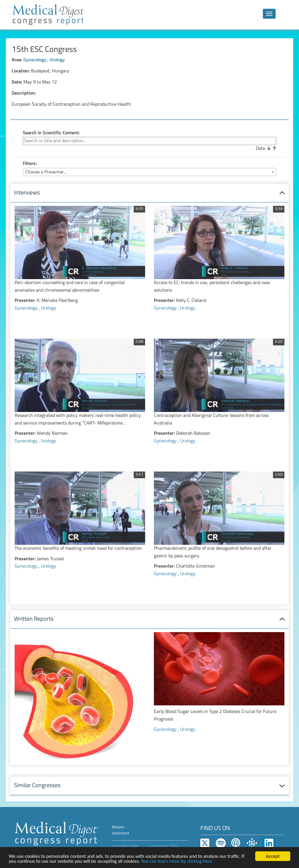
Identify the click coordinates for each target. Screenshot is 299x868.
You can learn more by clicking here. (177, 861)
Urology (57, 60)
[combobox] (149, 172)
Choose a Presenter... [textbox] (46, 172)
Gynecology (35, 60)
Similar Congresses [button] (37, 786)
